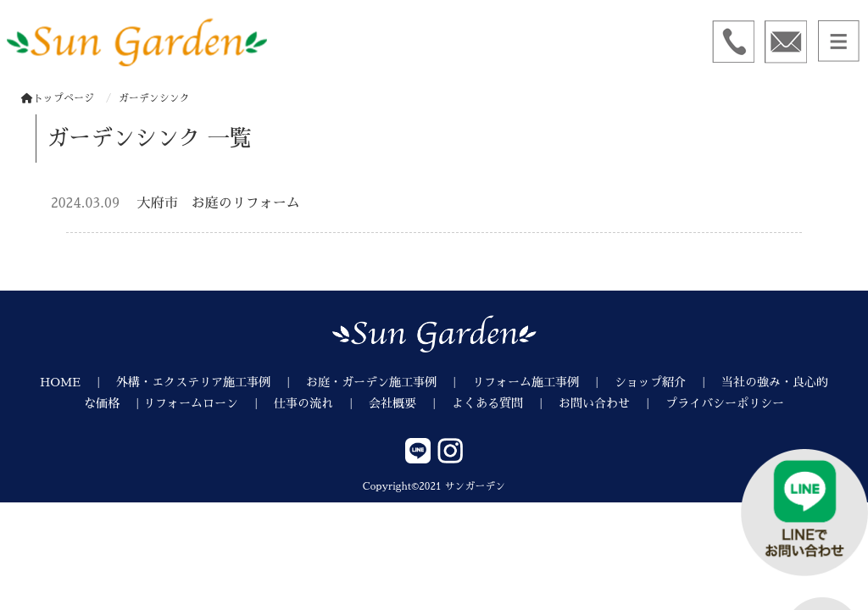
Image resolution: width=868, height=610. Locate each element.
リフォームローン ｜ (209, 403)
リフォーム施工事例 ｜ (543, 382)
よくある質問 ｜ (505, 403)
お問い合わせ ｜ (612, 403)
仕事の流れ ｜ (321, 403)
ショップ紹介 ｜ (668, 382)
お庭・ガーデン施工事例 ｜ (389, 382)
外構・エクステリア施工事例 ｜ (211, 382)
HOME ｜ (78, 382)
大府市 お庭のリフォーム (219, 203)
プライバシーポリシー (725, 403)
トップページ (58, 98)
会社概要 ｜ (410, 403)
